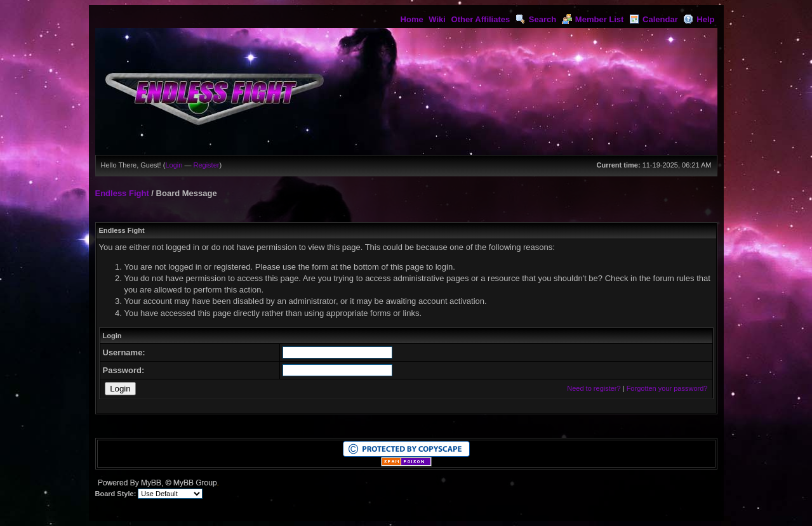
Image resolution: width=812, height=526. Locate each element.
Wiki (437, 19)
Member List (593, 19)
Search (536, 19)
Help (699, 19)
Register (206, 165)
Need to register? (594, 388)
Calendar (654, 19)
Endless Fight (122, 193)
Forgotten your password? (667, 388)
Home (412, 19)
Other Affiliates (481, 19)
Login (174, 165)
